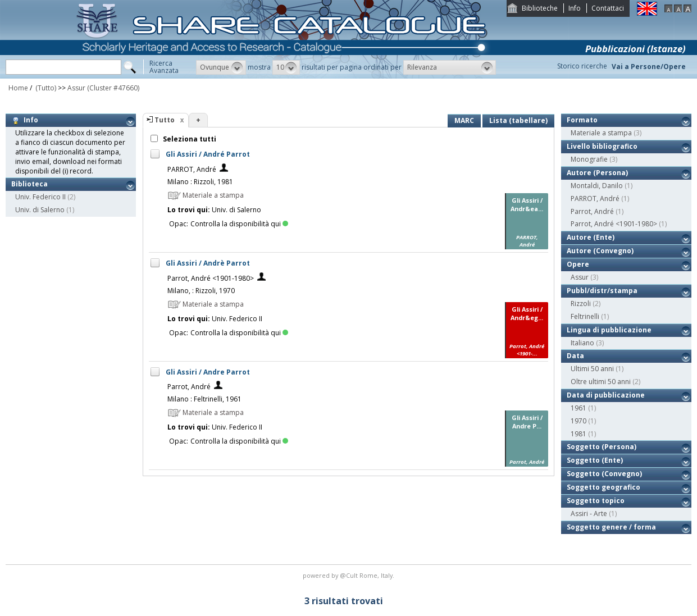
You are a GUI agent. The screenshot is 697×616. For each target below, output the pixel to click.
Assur (76, 88)
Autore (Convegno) (600, 251)
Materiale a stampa (601, 133)
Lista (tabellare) (518, 120)
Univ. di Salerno (40, 210)
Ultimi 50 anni (592, 369)
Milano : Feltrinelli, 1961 (204, 399)
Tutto (165, 120)
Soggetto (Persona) (602, 447)
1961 (578, 408)
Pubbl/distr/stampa (602, 291)
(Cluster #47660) (113, 88)
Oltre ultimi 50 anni (601, 382)
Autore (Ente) (591, 237)
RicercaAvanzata (164, 67)
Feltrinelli (585, 316)
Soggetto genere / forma (611, 527)
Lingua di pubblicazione (609, 330)
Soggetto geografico (603, 487)
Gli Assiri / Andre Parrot (208, 372)
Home (18, 88)
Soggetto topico (596, 501)
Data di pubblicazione (606, 395)
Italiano (582, 343)
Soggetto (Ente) (595, 460)
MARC (464, 120)
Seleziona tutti (189, 139)
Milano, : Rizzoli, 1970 (201, 291)
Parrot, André (189, 387)
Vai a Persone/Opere (649, 67)
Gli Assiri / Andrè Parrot (208, 263)
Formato (582, 120)
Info (575, 8)
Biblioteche (540, 8)
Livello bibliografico (602, 146)
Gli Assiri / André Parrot (208, 154)
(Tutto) (45, 88)
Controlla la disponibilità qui (239, 224)
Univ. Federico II (40, 197)
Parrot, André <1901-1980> (211, 278)
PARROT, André (192, 169)
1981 (578, 434)
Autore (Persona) (597, 173)
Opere (578, 264)
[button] (221, 67)
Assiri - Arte (589, 514)
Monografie (589, 159)
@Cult (350, 575)
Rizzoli (581, 304)
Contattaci (608, 8)
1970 (578, 421)
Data (575, 356)
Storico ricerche (582, 66)
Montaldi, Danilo (597, 186)
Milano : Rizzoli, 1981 (200, 182)
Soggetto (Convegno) (604, 474)
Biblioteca (29, 184)
